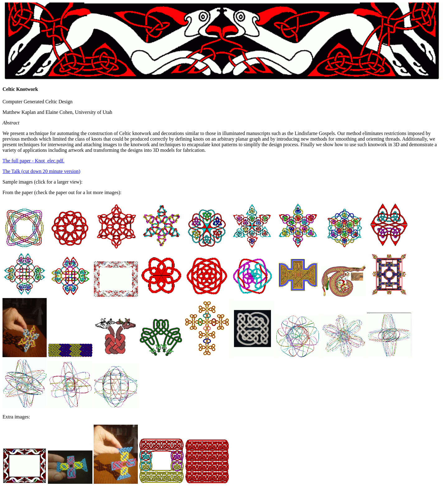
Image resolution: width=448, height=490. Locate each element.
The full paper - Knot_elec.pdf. (33, 161)
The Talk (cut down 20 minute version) (41, 171)
